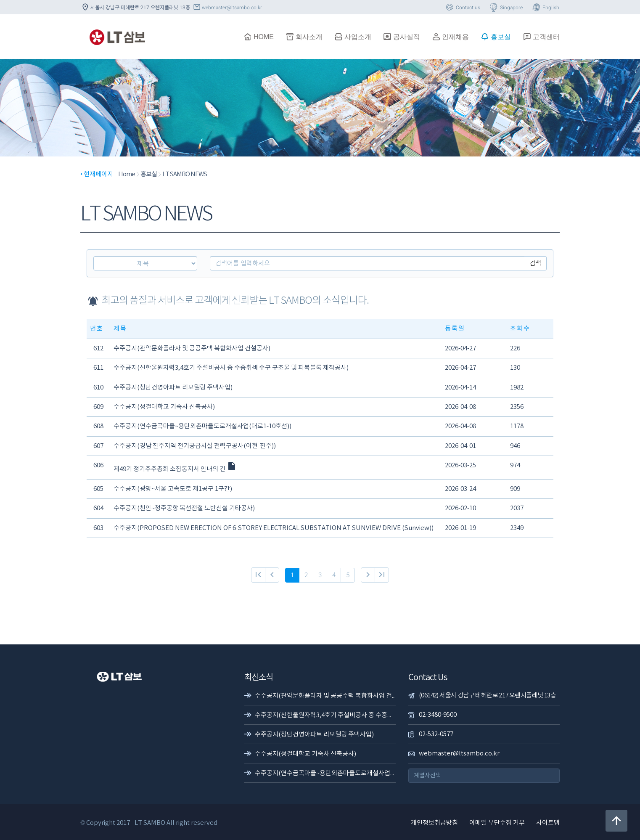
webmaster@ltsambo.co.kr (227, 8)
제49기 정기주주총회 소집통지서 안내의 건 (175, 469)
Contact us (462, 8)
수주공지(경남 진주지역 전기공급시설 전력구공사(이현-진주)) (195, 446)
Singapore (506, 8)
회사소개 (304, 37)
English (545, 8)
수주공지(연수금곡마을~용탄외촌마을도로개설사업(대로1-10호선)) (202, 426)
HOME (259, 37)
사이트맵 (548, 823)
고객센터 (541, 37)
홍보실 (496, 37)
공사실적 (402, 37)
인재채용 (450, 37)
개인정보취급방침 (434, 823)
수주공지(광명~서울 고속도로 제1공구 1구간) (173, 489)
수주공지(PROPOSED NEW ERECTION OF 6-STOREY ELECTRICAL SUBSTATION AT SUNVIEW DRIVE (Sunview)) (274, 528)
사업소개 (353, 37)
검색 (535, 263)
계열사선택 (427, 776)
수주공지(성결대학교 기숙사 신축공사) (164, 407)
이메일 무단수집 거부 (497, 823)
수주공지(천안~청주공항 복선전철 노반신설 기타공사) (184, 508)
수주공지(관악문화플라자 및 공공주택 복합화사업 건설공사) (192, 348)
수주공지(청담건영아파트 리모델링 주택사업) (173, 388)
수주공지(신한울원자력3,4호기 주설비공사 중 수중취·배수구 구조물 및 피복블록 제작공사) (231, 368)
